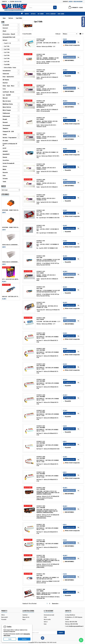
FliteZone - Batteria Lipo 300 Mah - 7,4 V (48, 43)
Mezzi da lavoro (7, 101)
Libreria (5, 166)
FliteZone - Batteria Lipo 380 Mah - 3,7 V (48, 321)
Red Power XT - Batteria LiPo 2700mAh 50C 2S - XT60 (48, 399)
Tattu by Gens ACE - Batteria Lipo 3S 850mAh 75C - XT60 (47, 307)
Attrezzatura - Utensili (9, 34)
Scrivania (5, 178)
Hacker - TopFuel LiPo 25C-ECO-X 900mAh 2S (46, 184)
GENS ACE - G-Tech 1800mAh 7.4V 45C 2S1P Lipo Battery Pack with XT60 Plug (48, 291)
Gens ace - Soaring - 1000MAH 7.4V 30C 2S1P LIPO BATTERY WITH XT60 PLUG (48, 59)
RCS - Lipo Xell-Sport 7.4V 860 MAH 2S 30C (48, 230)
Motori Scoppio (7, 110)
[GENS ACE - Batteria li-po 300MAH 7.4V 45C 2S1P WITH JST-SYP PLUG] (29, 574)
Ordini (45, 617)
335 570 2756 (18, 1)
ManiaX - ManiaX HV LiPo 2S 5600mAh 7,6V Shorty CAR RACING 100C (48, 594)
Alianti (4, 31)
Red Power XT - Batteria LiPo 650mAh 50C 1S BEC (47, 446)
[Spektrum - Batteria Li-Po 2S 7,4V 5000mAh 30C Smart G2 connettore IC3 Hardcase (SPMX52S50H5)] (29, 555)
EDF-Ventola (6, 80)
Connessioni (6, 74)
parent (4, 148)
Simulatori (5, 128)
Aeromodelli (6, 25)
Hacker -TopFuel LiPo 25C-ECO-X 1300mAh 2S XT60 (46, 199)
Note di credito (47, 619)
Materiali (5, 98)
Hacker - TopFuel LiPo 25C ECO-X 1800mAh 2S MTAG (46, 137)
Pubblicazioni (6, 113)
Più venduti (4, 619)
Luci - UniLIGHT (7, 95)
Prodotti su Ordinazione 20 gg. (10, 144)
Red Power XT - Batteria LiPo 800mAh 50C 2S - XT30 (47, 430)
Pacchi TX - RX (7, 43)
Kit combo (41, 14)
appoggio (5, 151)
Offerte (33, 14)
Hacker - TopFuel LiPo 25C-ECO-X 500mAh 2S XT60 (46, 168)
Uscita (10, 639)
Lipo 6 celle (7, 61)
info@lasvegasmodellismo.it (76, 626)
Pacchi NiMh (7, 64)
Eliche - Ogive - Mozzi (8, 86)
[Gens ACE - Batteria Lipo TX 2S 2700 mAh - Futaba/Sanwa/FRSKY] (11, 285)
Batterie (5, 40)
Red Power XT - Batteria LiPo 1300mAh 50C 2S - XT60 (48, 461)
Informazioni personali (49, 615)
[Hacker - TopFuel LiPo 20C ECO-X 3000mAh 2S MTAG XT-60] (29, 85)
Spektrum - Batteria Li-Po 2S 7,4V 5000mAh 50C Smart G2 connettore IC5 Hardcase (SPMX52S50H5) (48, 493)
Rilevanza (70, 34)
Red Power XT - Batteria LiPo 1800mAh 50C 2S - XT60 (48, 368)
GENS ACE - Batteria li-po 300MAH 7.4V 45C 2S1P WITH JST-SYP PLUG (48, 578)
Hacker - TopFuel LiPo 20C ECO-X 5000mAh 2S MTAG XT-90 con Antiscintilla (46, 106)
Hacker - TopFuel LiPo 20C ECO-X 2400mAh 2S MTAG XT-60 (46, 74)
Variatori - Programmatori (10, 137)
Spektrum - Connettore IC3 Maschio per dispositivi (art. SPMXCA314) (11, 227)
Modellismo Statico (8, 104)
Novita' (27, 14)
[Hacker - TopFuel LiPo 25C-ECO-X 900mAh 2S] (29, 180)
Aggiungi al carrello (69, 42)
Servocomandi (6, 125)
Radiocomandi (6, 116)
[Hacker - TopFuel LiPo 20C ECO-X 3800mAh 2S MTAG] (29, 271)
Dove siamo (61, 14)
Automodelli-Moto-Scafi (9, 37)
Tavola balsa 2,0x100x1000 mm (11, 262)
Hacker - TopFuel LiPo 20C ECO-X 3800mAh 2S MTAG (46, 276)
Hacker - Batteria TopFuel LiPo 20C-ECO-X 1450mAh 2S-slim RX (47, 122)
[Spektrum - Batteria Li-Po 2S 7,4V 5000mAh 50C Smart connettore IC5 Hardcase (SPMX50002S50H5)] (29, 506)
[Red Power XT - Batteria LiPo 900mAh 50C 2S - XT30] (29, 540)
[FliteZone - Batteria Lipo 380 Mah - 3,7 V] (29, 318)
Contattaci (25, 615)
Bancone (5, 157)
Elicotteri (5, 83)
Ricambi (5, 119)
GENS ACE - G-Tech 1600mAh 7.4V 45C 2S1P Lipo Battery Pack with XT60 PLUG (48, 260)
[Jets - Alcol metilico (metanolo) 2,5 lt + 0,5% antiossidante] (11, 268)
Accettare (24, 639)
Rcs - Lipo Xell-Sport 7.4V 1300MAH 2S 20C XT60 (48, 215)
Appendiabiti (6, 154)
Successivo (56, 603)
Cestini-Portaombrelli (8, 163)
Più (79, 42)
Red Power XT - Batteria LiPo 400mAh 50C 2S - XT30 (47, 476)
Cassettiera (6, 160)
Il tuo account (49, 611)
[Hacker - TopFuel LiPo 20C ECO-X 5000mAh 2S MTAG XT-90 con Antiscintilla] (29, 101)
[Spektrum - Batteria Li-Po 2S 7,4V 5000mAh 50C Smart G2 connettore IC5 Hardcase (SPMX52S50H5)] (29, 488)
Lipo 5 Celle (7, 58)
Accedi (71, 1)
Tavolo (4, 181)
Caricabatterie (7, 70)
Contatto (4, 1)
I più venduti (5, 194)
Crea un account (78, 1)
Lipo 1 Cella (7, 46)
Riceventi (5, 122)
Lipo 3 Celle (7, 52)
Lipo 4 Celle (7, 55)
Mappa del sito (26, 617)
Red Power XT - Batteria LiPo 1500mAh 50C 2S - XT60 (48, 353)
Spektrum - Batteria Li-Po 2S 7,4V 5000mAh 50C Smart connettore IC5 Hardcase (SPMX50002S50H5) (47, 511)
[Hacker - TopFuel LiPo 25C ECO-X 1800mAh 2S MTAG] (29, 133)
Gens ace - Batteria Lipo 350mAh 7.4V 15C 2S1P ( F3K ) (47, 153)
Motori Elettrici (7, 107)
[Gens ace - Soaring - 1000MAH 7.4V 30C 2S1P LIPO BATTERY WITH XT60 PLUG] (29, 54)
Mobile (4, 169)
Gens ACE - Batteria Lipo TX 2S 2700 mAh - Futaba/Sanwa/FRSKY (11, 296)
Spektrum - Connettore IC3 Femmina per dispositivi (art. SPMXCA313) (11, 210)
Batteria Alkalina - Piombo (10, 67)
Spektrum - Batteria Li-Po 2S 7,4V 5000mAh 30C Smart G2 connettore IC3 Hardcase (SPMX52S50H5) (48, 560)
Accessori (5, 28)
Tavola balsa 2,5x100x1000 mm (11, 245)
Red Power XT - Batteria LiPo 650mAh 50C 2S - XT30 (47, 529)
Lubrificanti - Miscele (8, 92)
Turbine (5, 134)
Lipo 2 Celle (7, 49)
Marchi (4, 186)
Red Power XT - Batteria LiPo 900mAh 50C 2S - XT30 (47, 544)
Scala (4, 175)
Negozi (24, 619)
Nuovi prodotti (5, 617)
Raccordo (5, 172)
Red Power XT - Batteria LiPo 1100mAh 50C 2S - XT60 (47, 337)
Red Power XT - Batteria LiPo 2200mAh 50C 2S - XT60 (48, 384)
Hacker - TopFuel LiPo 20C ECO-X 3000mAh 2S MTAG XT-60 (46, 90)
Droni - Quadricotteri (8, 77)
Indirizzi (46, 622)
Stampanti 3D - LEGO (8, 131)
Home (3, 22)
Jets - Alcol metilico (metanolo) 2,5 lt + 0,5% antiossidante (11, 279)
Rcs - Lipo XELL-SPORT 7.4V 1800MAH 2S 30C (48, 245)
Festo (4, 89)
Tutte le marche (51, 14)
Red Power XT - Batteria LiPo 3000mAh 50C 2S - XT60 (48, 415)
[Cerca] (43, 7)
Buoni (45, 624)
